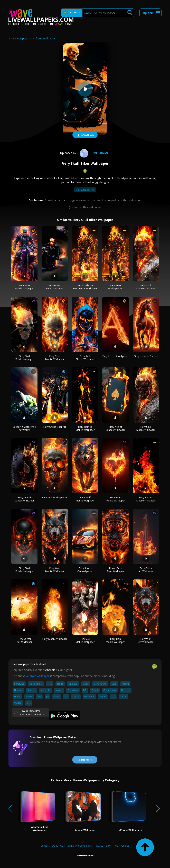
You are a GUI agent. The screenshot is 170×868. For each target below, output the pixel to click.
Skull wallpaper (46, 38)
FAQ (116, 846)
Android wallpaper (38, 676)
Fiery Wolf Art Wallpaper (146, 640)
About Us (58, 846)
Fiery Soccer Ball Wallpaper (24, 640)
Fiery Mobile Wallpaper (55, 639)
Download (85, 135)
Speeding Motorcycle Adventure (24, 428)
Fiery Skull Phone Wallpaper (85, 358)
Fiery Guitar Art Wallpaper (146, 570)
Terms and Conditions (79, 846)
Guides (125, 846)
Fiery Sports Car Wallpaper (85, 570)
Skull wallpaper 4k (85, 190)
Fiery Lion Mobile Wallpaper (115, 640)
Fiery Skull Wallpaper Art (55, 497)
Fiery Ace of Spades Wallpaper (115, 428)
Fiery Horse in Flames (146, 356)
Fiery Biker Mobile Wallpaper (24, 287)
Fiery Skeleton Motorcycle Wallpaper (85, 287)
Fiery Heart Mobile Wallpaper (115, 499)
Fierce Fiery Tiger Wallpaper (115, 570)
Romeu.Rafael (94, 153)
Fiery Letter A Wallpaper (115, 356)
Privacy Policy (103, 846)
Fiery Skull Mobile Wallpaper (146, 287)
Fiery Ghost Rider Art (55, 427)
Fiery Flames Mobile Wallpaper (85, 428)
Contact (45, 846)
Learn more (85, 760)
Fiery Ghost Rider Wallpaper (55, 287)
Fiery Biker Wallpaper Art (115, 287)
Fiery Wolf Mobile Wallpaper (85, 499)
